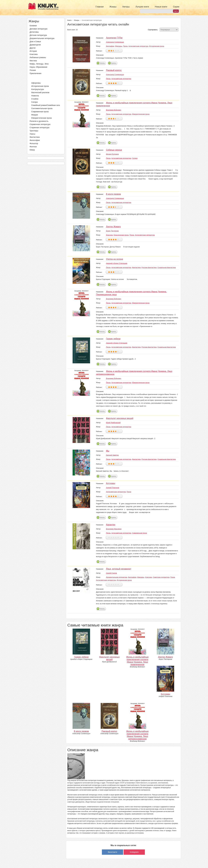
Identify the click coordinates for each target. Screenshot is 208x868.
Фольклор (34, 143)
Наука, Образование (38, 67)
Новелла (35, 96)
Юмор (32, 150)
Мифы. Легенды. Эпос (39, 64)
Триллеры (34, 131)
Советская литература (161, 577)
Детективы (34, 32)
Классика (34, 54)
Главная (100, 7)
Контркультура (38, 89)
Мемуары (119, 46)
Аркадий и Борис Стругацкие (117, 263)
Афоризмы (36, 83)
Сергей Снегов (111, 573)
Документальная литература (42, 38)
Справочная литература (40, 124)
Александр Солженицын (115, 42)
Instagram (134, 852)
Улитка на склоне (115, 259)
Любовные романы (38, 57)
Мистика (33, 61)
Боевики (33, 26)
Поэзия (33, 70)
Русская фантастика (149, 268)
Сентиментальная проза (42, 108)
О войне (35, 99)
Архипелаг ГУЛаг (114, 38)
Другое (32, 48)
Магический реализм (40, 92)
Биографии (110, 46)
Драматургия (35, 45)
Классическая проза (121, 235)
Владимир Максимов (114, 529)
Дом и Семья (35, 42)
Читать (102, 63)
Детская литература (38, 35)
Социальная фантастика (167, 268)
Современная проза (40, 112)
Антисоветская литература (138, 46)
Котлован (111, 483)
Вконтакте (112, 852)
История (33, 51)
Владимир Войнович (114, 110)
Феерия (35, 115)
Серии (176, 7)
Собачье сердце (114, 150)
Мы (108, 451)
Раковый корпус (114, 70)
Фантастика (35, 137)
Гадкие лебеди (113, 339)
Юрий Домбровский (113, 423)
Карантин (111, 525)
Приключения (35, 73)
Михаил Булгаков (112, 154)
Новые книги (161, 7)
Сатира (34, 102)
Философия (35, 140)
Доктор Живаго (113, 227)
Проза (32, 77)
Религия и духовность (39, 121)
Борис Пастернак (112, 231)
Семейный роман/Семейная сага (46, 105)
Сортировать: (153, 30)
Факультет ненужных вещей (120, 418)
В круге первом (113, 194)
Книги (69, 20)
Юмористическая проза (41, 118)
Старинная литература (39, 128)
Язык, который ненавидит (119, 569)
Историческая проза (40, 86)
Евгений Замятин (112, 455)
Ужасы (32, 134)
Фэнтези (33, 147)
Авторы (126, 7)
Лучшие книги (142, 7)
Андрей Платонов (113, 488)
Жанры (113, 7)
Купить (114, 63)
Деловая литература (38, 29)
